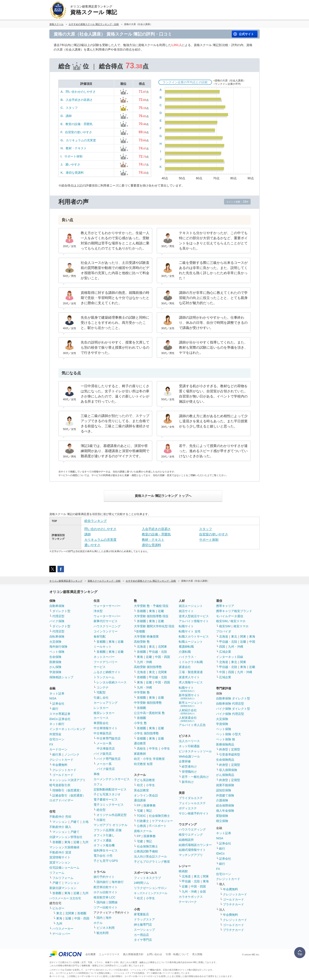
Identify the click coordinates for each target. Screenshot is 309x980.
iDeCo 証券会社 (60, 719)
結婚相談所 (186, 840)
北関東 (70, 913)
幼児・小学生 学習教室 (149, 759)
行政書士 (143, 821)
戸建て (75, 822)
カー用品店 (141, 935)
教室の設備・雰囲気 (79, 124)
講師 (69, 116)
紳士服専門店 (143, 925)
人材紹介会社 (188, 712)
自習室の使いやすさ (79, 132)
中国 (252, 642)
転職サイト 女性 (190, 631)
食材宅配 (100, 636)
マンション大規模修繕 (64, 847)
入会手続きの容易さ (79, 100)
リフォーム (57, 873)
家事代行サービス (106, 621)
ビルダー (58, 908)
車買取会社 (101, 723)
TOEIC (142, 816)
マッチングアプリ (191, 855)
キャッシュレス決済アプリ (67, 780)
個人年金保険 (225, 811)
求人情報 (197, 954)
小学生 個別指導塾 (146, 733)
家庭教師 (140, 754)
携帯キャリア (225, 606)
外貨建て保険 (225, 795)
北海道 (141, 647)
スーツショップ (144, 930)
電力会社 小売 (103, 856)
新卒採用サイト (189, 697)
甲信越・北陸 (158, 652)
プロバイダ (224, 631)
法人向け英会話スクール (150, 856)
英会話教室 (141, 790)
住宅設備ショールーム (64, 868)
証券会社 (58, 704)
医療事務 (150, 805)
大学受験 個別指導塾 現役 (151, 616)
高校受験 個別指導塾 (148, 667)
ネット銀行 (57, 724)
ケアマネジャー (162, 821)
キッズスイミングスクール (151, 893)
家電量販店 (141, 914)
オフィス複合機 (104, 845)
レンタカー (101, 708)
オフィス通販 (103, 840)
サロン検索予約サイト (194, 813)
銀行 (55, 709)
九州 (85, 842)
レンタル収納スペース (112, 682)
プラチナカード (233, 904)
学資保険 (55, 672)
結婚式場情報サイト (192, 850)
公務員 (141, 826)
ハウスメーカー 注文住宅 (65, 898)
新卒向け (188, 782)
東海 (67, 842)
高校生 (141, 748)
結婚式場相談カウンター (195, 845)
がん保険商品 (225, 775)
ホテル (98, 923)
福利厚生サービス (106, 850)
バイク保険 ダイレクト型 (233, 709)
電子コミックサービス (109, 805)
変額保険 (222, 816)
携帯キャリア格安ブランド (234, 611)
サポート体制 (73, 156)
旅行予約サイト (104, 877)
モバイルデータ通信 (230, 616)
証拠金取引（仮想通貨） (69, 795)
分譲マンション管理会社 (66, 837)
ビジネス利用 (106, 928)
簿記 (149, 811)
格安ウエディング (191, 835)
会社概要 (91, 954)
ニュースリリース (109, 954)
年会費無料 (60, 765)
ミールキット (103, 647)
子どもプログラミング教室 (152, 862)
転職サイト (186, 626)
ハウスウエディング (192, 829)
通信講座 (140, 800)
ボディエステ (188, 808)
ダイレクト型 (61, 611)
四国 (222, 647)
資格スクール (143, 831)
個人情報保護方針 (133, 954)
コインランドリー (106, 631)
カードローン (58, 749)
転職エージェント (191, 642)
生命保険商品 (225, 760)
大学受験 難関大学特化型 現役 (154, 626)
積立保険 (222, 821)
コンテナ (103, 687)
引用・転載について (177, 954)
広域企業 (225, 652)
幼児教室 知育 (143, 764)
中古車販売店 (103, 733)
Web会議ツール (189, 756)
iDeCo (220, 853)
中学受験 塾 (142, 692)
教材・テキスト (76, 148)
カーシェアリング (106, 703)
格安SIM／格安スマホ (231, 621)
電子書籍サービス (106, 799)
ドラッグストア (144, 919)
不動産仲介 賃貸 (60, 852)
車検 (97, 774)
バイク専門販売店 (109, 759)
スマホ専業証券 (60, 714)
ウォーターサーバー (107, 606)
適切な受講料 (75, 173)
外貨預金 (55, 734)
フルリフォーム (63, 878)
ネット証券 (57, 693)
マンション (60, 822)
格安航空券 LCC (105, 897)
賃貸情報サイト (60, 857)
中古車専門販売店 (109, 738)
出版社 (101, 820)
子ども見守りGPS (106, 861)
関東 (206, 876)
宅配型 (101, 692)
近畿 (76, 842)
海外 (109, 918)
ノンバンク (72, 754)
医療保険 (55, 662)
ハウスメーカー (63, 929)
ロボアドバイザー (61, 800)
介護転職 (185, 652)
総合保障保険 (225, 805)
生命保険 (55, 657)
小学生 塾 (140, 723)
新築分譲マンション (63, 888)
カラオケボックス (191, 897)
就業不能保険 (225, 785)
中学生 (153, 748)
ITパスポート (158, 826)
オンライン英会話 (146, 795)
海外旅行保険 (58, 647)
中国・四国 (82, 918)
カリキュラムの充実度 (81, 140)
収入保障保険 (228, 770)
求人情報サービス (191, 682)
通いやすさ (73, 164)
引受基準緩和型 (230, 754)
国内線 (101, 902)
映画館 (183, 871)
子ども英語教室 (144, 780)
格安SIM (225, 626)
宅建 (140, 811)
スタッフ (72, 108)
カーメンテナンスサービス (112, 779)
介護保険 (222, 800)
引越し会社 (101, 698)
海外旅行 (118, 882)
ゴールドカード (63, 775)
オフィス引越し (104, 835)
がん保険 (55, 667)
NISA (53, 698)
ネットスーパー (104, 657)
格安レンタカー (104, 713)
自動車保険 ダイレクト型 (233, 698)
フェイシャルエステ (192, 803)
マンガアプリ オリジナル (111, 825)
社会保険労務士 (159, 816)
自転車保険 (57, 636)
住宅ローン (57, 739)
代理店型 (58, 616)
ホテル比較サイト (106, 892)
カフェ (98, 784)
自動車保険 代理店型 (230, 704)
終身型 (224, 749)
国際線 (113, 902)
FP (139, 805)
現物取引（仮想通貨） (67, 790)
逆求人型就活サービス (194, 616)
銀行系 (57, 754)
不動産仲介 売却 (60, 817)
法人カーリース (189, 741)
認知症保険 (224, 790)
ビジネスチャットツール (195, 751)
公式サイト (246, 34)
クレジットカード (61, 760)
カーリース (101, 718)
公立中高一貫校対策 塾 (149, 713)
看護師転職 (186, 647)
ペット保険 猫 (226, 739)
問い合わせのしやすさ (81, 92)
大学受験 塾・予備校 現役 (151, 606)
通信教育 (140, 743)
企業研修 (185, 761)
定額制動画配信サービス (110, 789)
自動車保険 (57, 606)
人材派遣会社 (188, 719)
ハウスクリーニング (107, 626)
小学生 (165, 748)
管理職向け (189, 772)
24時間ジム (142, 883)
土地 (85, 822)
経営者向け (189, 766)
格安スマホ (241, 626)
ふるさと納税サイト (107, 672)
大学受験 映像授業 (146, 636)
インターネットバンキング (67, 729)
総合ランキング (96, 521)
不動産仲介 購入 (60, 827)
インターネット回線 (230, 657)
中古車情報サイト (106, 728)
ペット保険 (57, 652)
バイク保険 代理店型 (230, 714)
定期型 (236, 749)
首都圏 (57, 842)
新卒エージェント (191, 704)
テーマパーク (188, 902)
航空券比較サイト (106, 887)
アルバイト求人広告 (192, 725)
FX (51, 744)
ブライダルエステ (191, 798)
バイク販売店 (103, 754)
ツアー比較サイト (106, 907)
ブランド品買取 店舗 (108, 830)
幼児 (140, 785)
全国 (203, 892)
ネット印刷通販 (189, 746)
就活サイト (186, 611)
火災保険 (55, 642)
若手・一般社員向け (195, 777)
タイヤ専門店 (143, 940)
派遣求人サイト (189, 677)
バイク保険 (57, 621)
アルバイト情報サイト (194, 621)
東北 (59, 913)
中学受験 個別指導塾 (148, 703)
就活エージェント (191, 606)
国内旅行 (103, 882)
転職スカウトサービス (194, 636)
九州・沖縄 (144, 662)
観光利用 (103, 933)
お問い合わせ (154, 954)
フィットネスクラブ (147, 878)
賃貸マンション (60, 862)
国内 (100, 918)
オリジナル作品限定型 (112, 815)
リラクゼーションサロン (150, 888)
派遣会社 (185, 667)
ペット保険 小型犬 (229, 734)
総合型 (101, 810)
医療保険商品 (225, 744)
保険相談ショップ (61, 677)
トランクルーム (104, 677)
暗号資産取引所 (60, 785)
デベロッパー (61, 934)
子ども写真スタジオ (107, 794)
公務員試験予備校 (146, 851)
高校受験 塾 (142, 642)
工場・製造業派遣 (191, 672)
